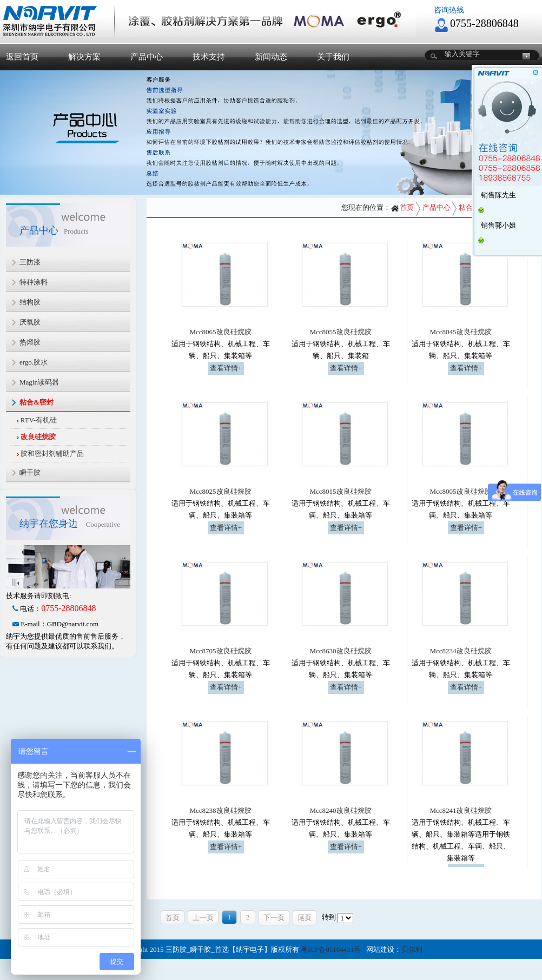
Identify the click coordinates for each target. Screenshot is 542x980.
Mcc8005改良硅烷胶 (460, 491)
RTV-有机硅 (39, 420)
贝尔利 (412, 949)
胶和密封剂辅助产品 (52, 453)
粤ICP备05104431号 (331, 949)
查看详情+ (226, 368)
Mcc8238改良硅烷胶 (220, 810)
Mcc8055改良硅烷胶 (340, 332)
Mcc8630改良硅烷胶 (340, 651)
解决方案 (84, 57)
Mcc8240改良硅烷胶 (340, 810)
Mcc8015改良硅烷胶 (340, 491)
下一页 (274, 918)
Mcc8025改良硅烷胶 (220, 491)
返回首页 (22, 57)
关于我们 (333, 57)
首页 (402, 207)
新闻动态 (271, 57)
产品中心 (147, 57)
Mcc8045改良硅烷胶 (460, 332)
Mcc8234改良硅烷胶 (460, 651)
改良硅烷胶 (38, 437)
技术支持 (209, 57)
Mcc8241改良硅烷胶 (460, 810)
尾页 (305, 918)
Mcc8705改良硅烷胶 (220, 651)
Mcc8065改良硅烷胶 (220, 332)
